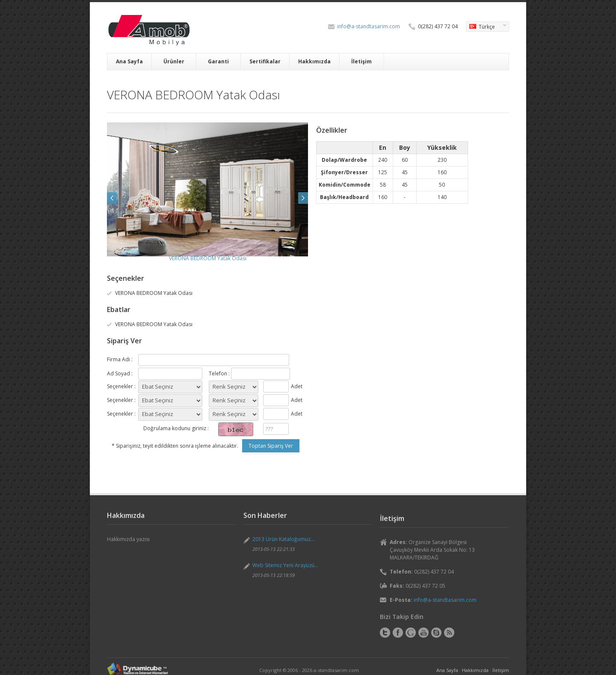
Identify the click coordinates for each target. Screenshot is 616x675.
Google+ (411, 633)
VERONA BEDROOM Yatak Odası (208, 258)
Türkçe (486, 27)
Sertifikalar (265, 61)
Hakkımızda (314, 61)
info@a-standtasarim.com (369, 26)
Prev (112, 198)
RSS (449, 633)
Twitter (385, 633)
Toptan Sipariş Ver (271, 446)
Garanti (218, 61)
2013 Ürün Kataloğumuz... (283, 539)
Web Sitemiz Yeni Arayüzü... (285, 565)
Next (303, 198)
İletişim (361, 61)
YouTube (423, 633)
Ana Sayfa (129, 61)
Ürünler (174, 61)
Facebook (398, 633)
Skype (436, 633)
